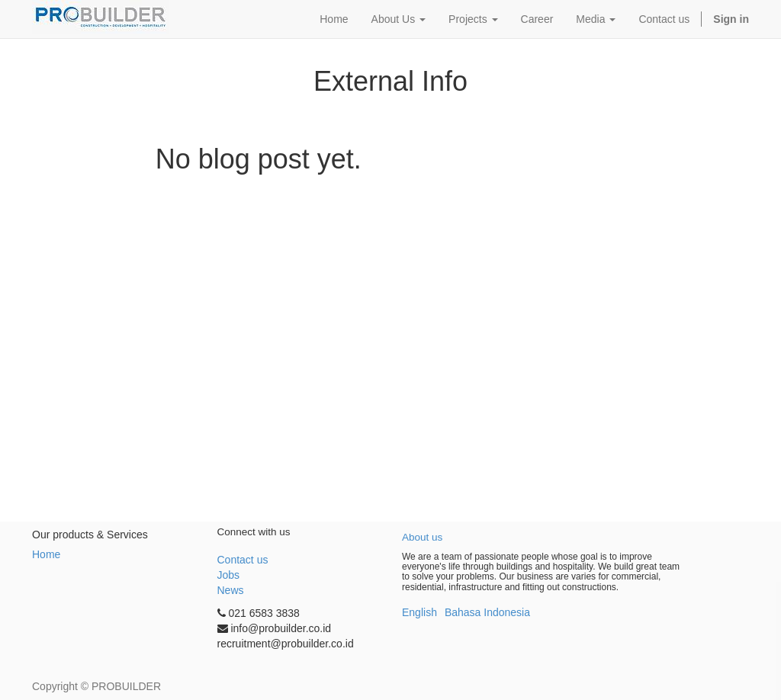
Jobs (229, 575)
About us (422, 537)
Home (46, 554)
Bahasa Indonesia (487, 612)
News (231, 590)
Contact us (243, 560)
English (419, 612)
